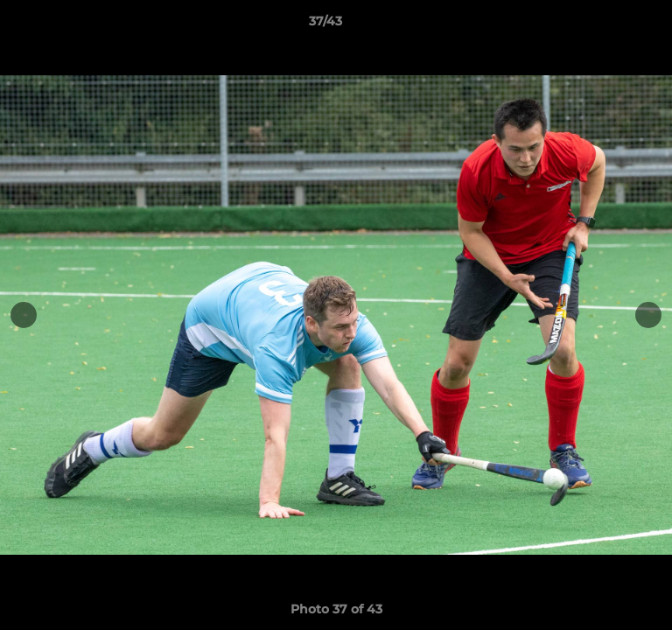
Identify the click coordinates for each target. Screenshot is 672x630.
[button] (609, 25)
